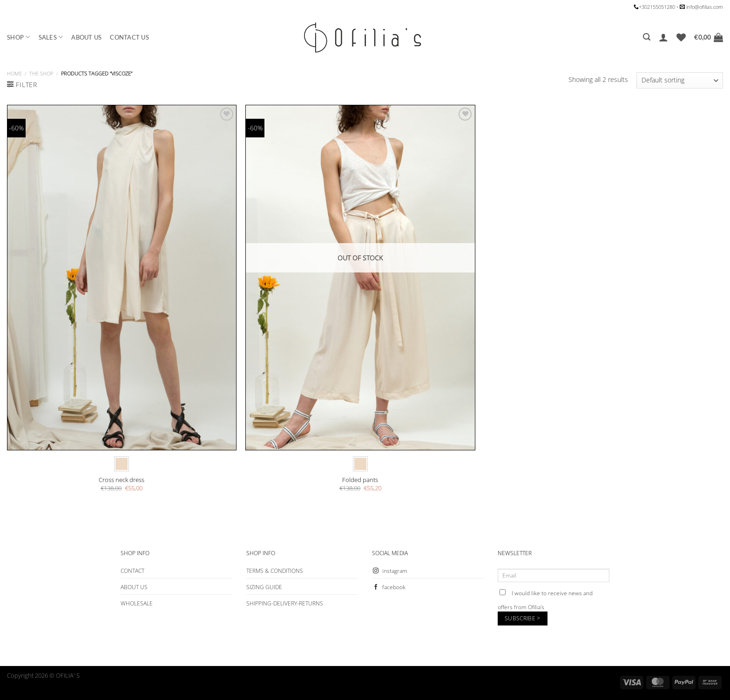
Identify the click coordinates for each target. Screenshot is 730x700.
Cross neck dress (122, 480)
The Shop (41, 73)
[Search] (647, 37)
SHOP (19, 37)
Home (14, 73)
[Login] (663, 37)
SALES (51, 37)
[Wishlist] (681, 37)
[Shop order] (680, 80)
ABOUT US (86, 37)
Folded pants (360, 480)
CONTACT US (129, 37)
